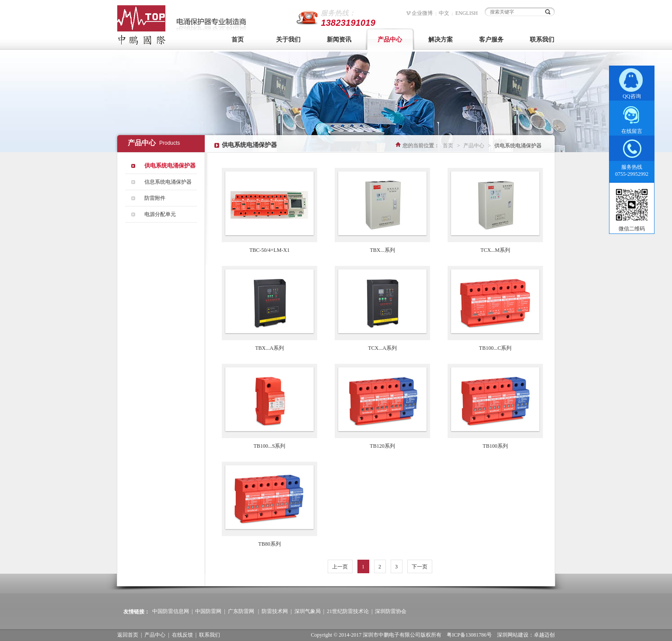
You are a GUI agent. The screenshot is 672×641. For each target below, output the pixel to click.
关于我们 (288, 40)
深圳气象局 (308, 611)
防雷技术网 (275, 611)
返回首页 (128, 635)
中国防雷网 (208, 611)
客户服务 (491, 40)
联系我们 (542, 40)
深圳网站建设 (513, 635)
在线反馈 (182, 635)
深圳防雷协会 (391, 611)
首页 (238, 40)
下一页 (420, 567)
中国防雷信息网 (171, 611)
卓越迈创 (544, 635)
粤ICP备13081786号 (469, 635)
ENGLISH (467, 13)
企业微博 (422, 13)
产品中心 (390, 40)
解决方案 (441, 40)
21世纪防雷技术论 (348, 611)
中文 (444, 13)
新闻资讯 (339, 40)
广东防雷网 (241, 611)
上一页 (340, 567)
